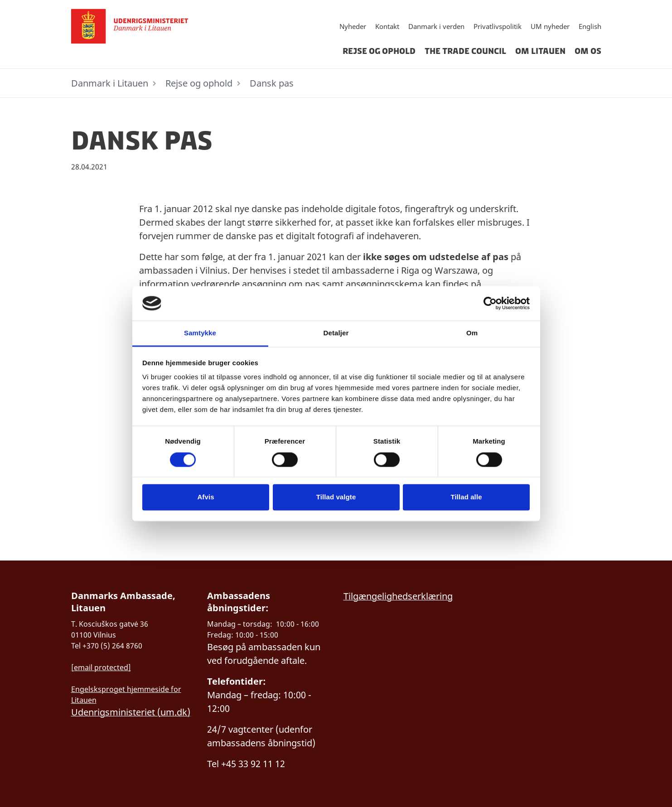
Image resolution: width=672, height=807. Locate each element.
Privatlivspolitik (498, 26)
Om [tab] (472, 333)
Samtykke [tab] (200, 333)
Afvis (205, 497)
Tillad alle (466, 497)
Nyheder (353, 26)
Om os (588, 51)
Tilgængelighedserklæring (398, 596)
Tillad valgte (336, 497)
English (590, 26)
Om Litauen (540, 51)
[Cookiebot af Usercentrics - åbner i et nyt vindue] (490, 303)
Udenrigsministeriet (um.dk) (131, 712)
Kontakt (387, 26)
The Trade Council (465, 51)
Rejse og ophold (379, 51)
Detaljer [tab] (336, 333)
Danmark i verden (436, 26)
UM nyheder (550, 26)
